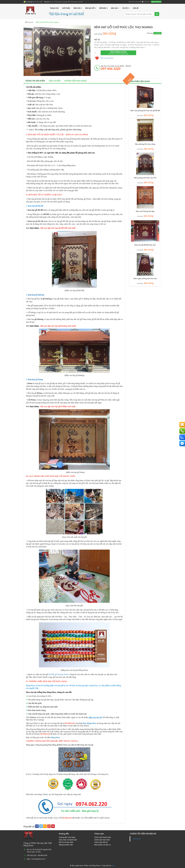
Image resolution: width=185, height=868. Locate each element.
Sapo (113, 866)
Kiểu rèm (103, 8)
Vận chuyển (55, 81)
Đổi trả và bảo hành (66, 842)
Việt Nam (137, 839)
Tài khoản (146, 2)
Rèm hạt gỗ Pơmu (35, 379)
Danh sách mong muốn (135, 2)
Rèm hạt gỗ (91, 8)
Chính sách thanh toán (103, 837)
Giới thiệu (66, 8)
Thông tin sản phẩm (35, 81)
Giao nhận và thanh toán (68, 840)
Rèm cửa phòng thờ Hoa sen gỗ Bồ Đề (145, 111)
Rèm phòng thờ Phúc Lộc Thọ (145, 178)
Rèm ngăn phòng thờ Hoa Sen (145, 279)
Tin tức (126, 8)
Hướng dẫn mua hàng (76, 81)
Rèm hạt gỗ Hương (36, 295)
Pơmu (66, 674)
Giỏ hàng (156, 2)
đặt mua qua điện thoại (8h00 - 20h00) (116, 68)
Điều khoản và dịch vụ (103, 845)
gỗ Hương (59, 674)
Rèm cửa (78, 8)
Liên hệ (136, 8)
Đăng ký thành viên (66, 845)
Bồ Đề (51, 674)
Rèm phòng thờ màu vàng (145, 144)
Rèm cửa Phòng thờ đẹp (145, 211)
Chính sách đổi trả (101, 842)
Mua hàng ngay (118, 53)
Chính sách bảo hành (102, 840)
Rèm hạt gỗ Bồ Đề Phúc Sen (145, 245)
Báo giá (115, 8)
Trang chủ (54, 8)
